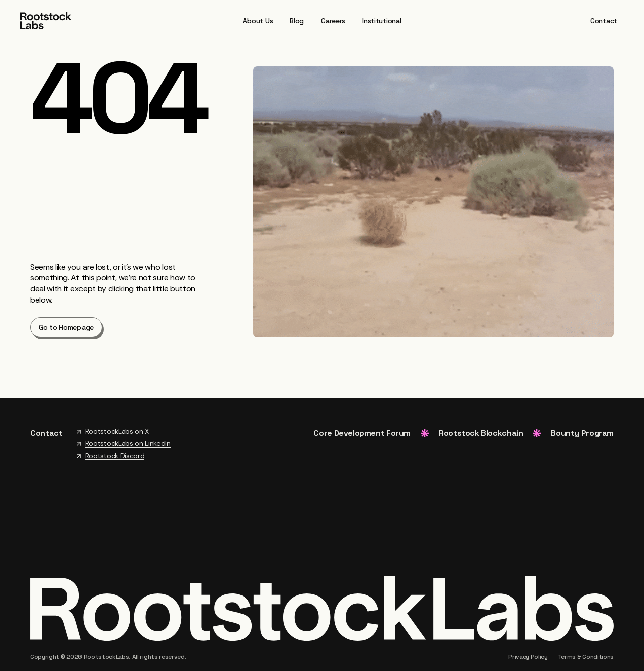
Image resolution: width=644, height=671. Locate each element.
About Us (258, 21)
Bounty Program (582, 433)
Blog (297, 21)
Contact (604, 21)
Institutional (382, 21)
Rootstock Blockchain (481, 433)
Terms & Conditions (586, 657)
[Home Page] (46, 20)
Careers (333, 21)
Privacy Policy (528, 657)
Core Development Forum (362, 433)
